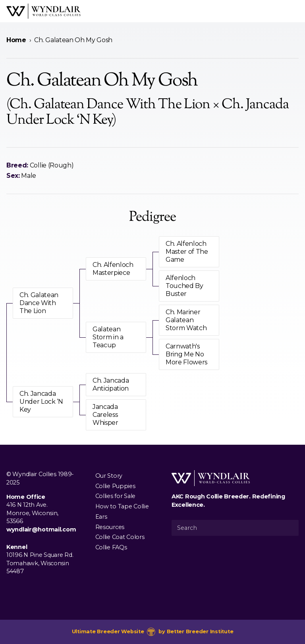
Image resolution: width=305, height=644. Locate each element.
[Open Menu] (295, 11)
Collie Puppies (115, 486)
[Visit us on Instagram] (24, 590)
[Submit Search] (290, 528)
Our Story (109, 475)
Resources (110, 527)
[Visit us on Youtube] (37, 590)
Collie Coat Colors (120, 537)
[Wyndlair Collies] (43, 11)
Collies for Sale (115, 496)
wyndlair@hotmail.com (41, 529)
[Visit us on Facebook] (11, 590)
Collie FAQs (111, 547)
